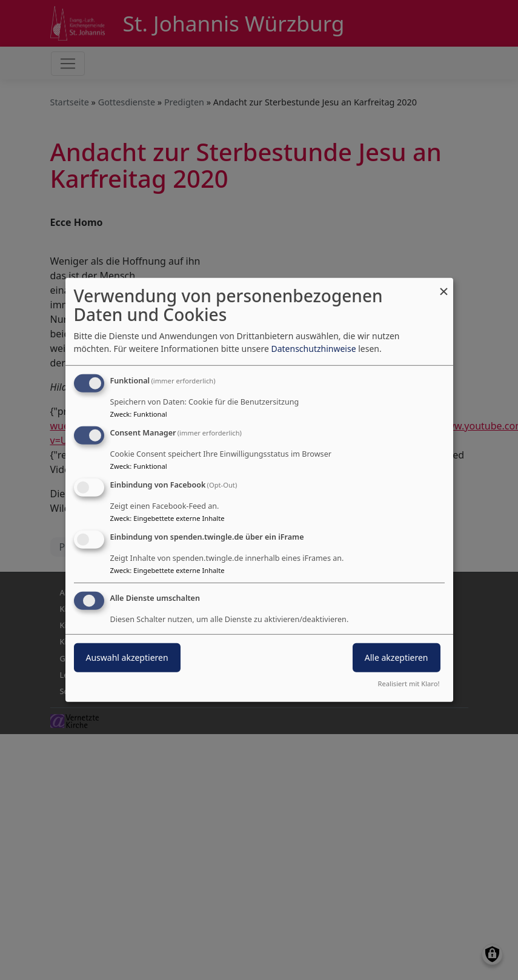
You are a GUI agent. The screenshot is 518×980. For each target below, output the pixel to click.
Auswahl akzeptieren (127, 657)
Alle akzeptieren (397, 657)
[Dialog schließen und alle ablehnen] (444, 286)
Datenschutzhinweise (313, 349)
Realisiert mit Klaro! (409, 684)
